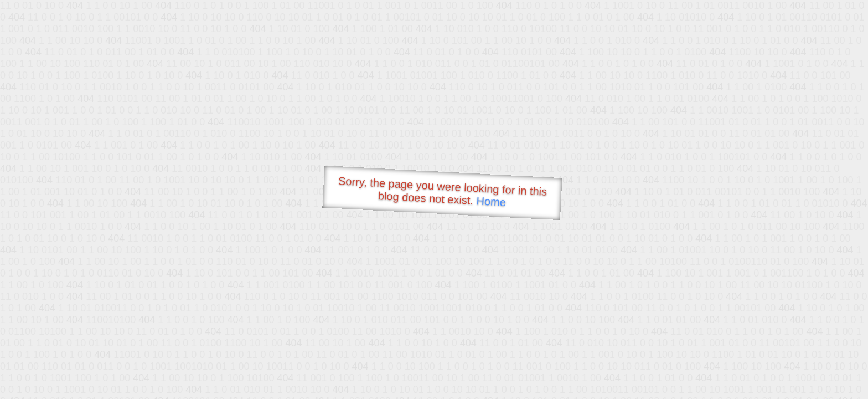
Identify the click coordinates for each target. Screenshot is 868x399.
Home (491, 201)
